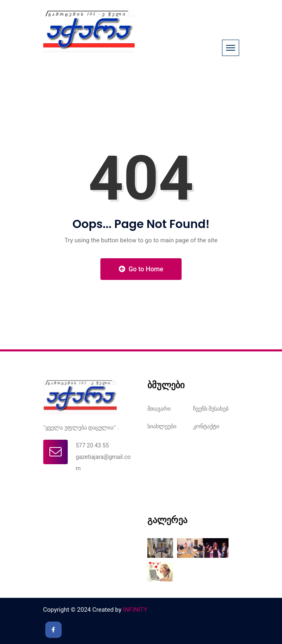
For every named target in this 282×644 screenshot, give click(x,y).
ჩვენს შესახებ (211, 409)
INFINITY (135, 610)
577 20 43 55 (92, 445)
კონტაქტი (206, 426)
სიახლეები (162, 426)
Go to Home (141, 269)
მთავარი (159, 409)
